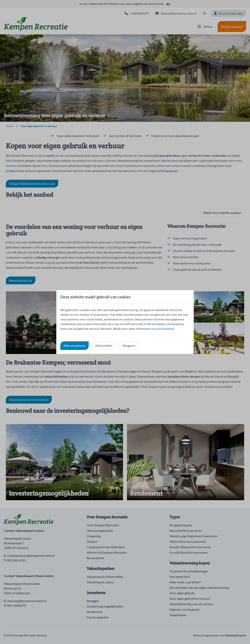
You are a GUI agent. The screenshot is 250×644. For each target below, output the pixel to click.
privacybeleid (165, 329)
